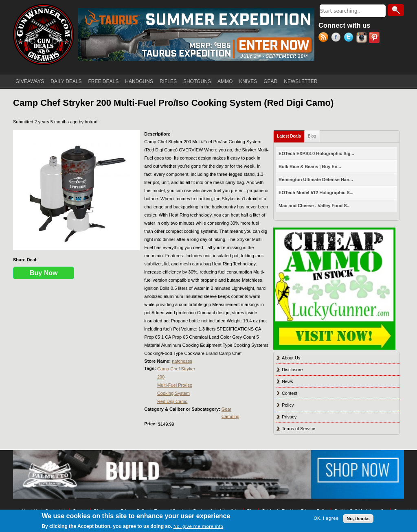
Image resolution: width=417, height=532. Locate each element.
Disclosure (292, 370)
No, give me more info (198, 527)
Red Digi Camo (172, 401)
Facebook (337, 38)
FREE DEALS (104, 81)
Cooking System (173, 393)
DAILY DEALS (66, 81)
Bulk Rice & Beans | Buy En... (310, 166)
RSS (325, 38)
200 (161, 377)
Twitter (350, 38)
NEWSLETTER (301, 81)
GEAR (270, 81)
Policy (288, 405)
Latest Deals (291, 135)
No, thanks (358, 519)
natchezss (182, 361)
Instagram (363, 38)
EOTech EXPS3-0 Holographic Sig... (316, 153)
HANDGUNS (139, 81)
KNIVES (248, 81)
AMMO (225, 81)
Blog (312, 136)
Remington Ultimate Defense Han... (316, 180)
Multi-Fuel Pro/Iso (175, 385)
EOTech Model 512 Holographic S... (316, 193)
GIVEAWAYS (30, 81)
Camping (230, 416)
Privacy (289, 417)
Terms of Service (298, 429)
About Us (291, 358)
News (288, 381)
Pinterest (375, 38)
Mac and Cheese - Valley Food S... (315, 206)
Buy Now (44, 273)
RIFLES (168, 81)
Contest (290, 393)
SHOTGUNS (197, 81)
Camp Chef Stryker (176, 369)
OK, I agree (326, 518)
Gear (226, 409)
